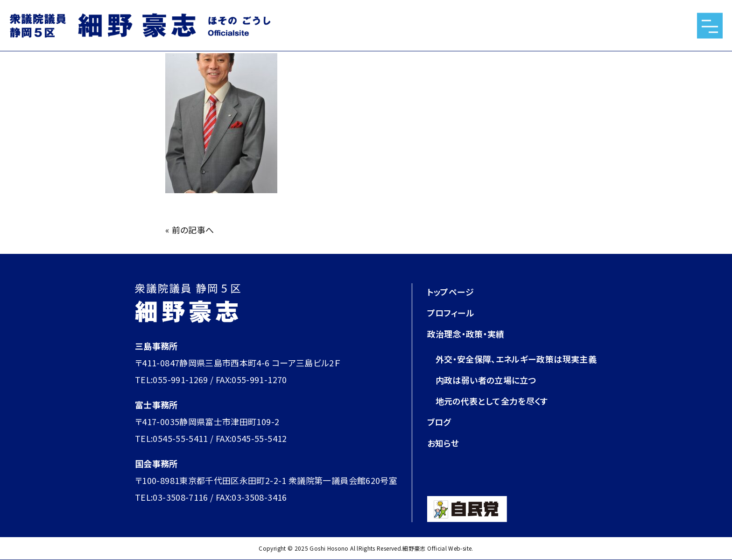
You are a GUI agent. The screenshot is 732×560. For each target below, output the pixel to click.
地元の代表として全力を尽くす (492, 401)
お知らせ (443, 443)
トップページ (450, 292)
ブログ (439, 422)
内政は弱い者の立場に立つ (486, 380)
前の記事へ (193, 230)
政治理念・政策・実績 (466, 334)
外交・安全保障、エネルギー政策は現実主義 (516, 359)
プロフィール (451, 313)
